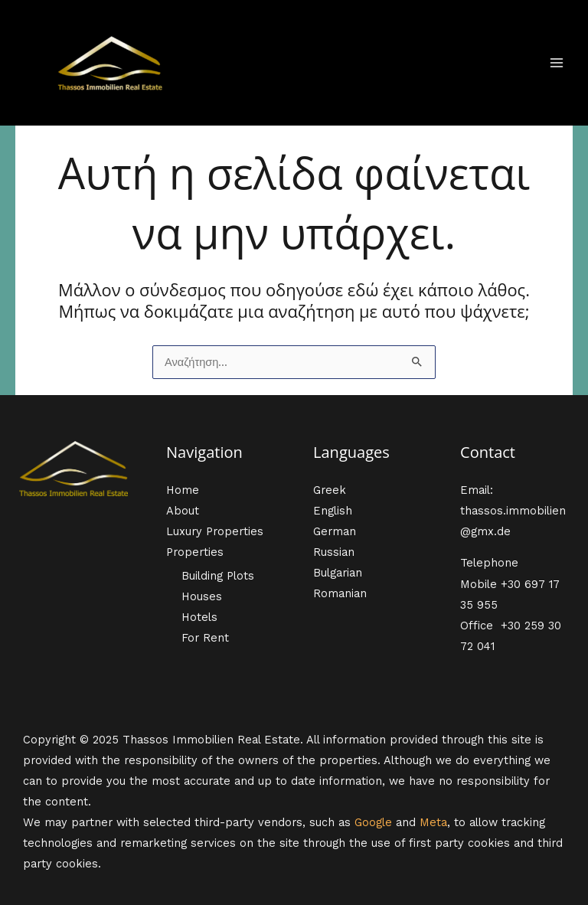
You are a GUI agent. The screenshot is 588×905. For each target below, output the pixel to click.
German (335, 531)
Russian (334, 552)
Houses (202, 596)
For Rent (205, 638)
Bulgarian (338, 573)
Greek (330, 490)
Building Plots (218, 576)
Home (183, 490)
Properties (195, 552)
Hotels (199, 617)
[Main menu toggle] (557, 63)
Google (373, 822)
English (333, 511)
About (183, 511)
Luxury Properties (215, 531)
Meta (433, 822)
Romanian (340, 593)
